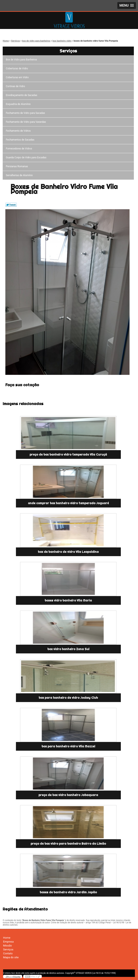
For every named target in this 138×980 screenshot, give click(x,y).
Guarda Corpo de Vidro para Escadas (27, 158)
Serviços (68, 51)
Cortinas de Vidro (16, 86)
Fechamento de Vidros (19, 131)
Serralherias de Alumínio (20, 175)
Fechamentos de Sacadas (21, 140)
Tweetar (11, 205)
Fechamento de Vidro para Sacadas (26, 113)
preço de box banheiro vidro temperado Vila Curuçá (68, 455)
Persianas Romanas (17, 166)
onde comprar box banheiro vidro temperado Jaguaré (68, 503)
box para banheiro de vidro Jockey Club (68, 698)
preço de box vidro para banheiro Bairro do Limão (68, 844)
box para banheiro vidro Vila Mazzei (68, 746)
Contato (8, 953)
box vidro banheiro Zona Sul (68, 649)
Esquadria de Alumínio (19, 104)
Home (7, 938)
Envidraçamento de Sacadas (22, 95)
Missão (7, 946)
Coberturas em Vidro (18, 77)
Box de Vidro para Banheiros (22, 60)
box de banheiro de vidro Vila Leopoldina (68, 552)
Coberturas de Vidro (17, 69)
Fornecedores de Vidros (20, 149)
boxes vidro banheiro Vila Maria (68, 600)
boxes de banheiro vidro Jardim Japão (68, 892)
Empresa (8, 942)
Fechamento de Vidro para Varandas (26, 122)
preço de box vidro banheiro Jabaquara (68, 795)
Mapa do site (11, 957)
